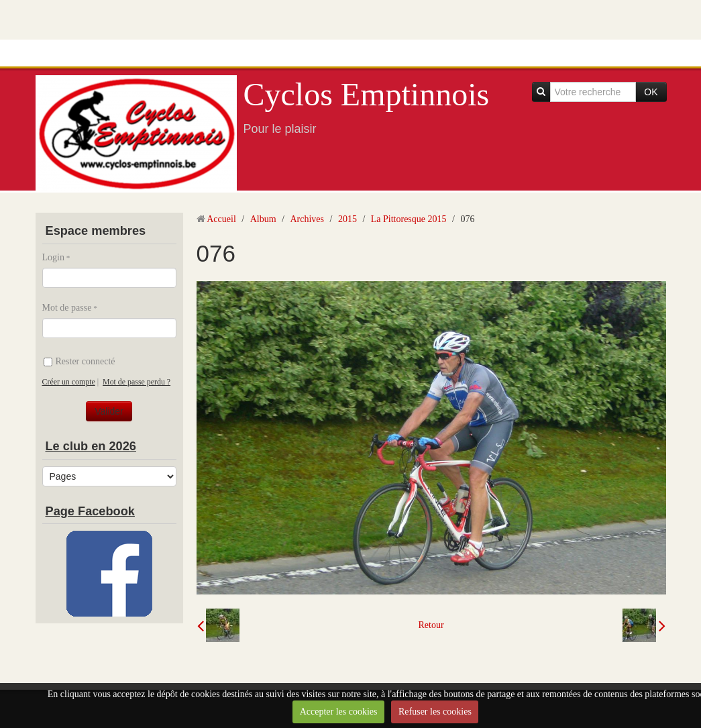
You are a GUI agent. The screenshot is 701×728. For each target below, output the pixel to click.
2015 (347, 219)
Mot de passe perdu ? (137, 382)
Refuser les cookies (435, 712)
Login (53, 257)
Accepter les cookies (339, 712)
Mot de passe (67, 308)
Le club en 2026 (91, 446)
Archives (307, 219)
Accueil (221, 219)
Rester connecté (79, 361)
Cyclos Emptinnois (367, 94)
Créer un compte (69, 382)
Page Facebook (90, 511)
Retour (431, 625)
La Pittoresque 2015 (409, 219)
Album (263, 219)
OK (651, 92)
